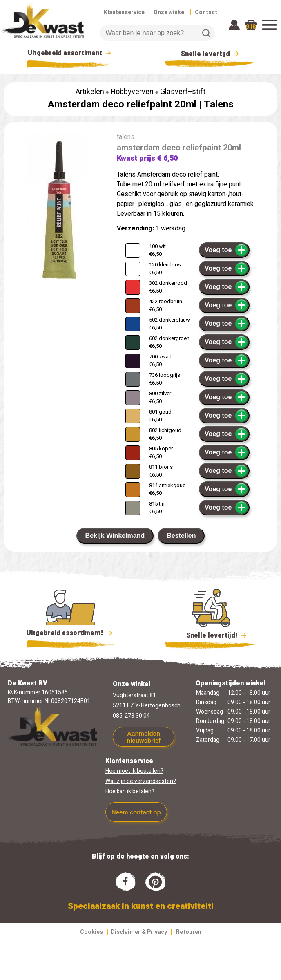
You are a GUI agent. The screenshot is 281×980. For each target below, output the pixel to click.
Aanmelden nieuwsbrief (144, 737)
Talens (219, 104)
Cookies (91, 932)
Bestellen (181, 536)
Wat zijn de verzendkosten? (141, 781)
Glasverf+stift (183, 92)
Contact (206, 12)
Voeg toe (226, 250)
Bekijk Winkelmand (115, 536)
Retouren (189, 932)
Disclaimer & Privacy (139, 932)
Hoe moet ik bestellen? (134, 771)
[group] (56, 212)
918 (251, 27)
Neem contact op (136, 812)
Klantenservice (124, 12)
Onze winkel (170, 12)
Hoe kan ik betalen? (130, 791)
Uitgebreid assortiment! (70, 633)
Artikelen (90, 92)
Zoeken (206, 33)
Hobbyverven (132, 92)
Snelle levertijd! (211, 635)
